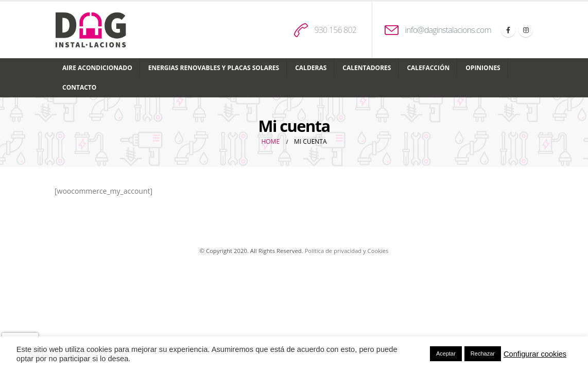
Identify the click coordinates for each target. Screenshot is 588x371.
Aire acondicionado (97, 68)
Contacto (79, 87)
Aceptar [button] (446, 353)
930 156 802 (335, 30)
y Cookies (376, 251)
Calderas (311, 68)
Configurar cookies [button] (535, 354)
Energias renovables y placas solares (214, 68)
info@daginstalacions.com (448, 30)
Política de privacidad (333, 251)
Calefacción (428, 68)
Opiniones (483, 68)
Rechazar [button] (483, 353)
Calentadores (367, 68)
